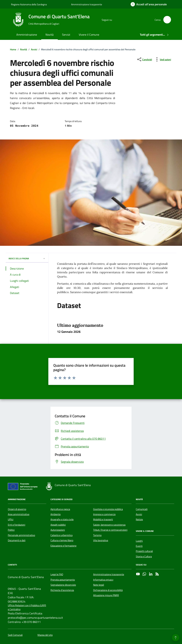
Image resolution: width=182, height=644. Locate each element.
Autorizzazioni (58, 530)
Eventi (139, 546)
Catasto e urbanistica (61, 535)
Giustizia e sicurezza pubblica (108, 509)
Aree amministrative (19, 514)
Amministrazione (27, 35)
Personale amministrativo (21, 535)
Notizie (139, 519)
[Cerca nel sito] (167, 20)
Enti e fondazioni (17, 525)
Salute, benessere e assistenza (109, 525)
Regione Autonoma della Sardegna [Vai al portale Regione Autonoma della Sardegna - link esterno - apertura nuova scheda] (29, 4)
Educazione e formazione (63, 546)
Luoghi (139, 541)
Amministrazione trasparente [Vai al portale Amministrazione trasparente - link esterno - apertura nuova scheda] (87, 4)
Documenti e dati (17, 540)
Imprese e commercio (104, 514)
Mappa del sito (45, 635)
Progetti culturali (144, 551)
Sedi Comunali (15, 635)
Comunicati (142, 509)
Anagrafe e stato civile (62, 519)
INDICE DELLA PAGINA (27, 258)
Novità (49, 35)
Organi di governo (17, 509)
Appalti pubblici (58, 525)
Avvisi (139, 514)
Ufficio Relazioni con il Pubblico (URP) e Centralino (27, 607)
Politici (11, 530)
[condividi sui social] (144, 59)
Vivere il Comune (89, 35)
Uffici (11, 519)
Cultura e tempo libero (62, 540)
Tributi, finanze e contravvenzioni (110, 530)
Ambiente (56, 514)
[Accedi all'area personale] (149, 4)
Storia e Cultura (144, 556)
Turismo (97, 535)
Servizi (66, 35)
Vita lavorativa (101, 540)
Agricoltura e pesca (60, 509)
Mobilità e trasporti (103, 519)
